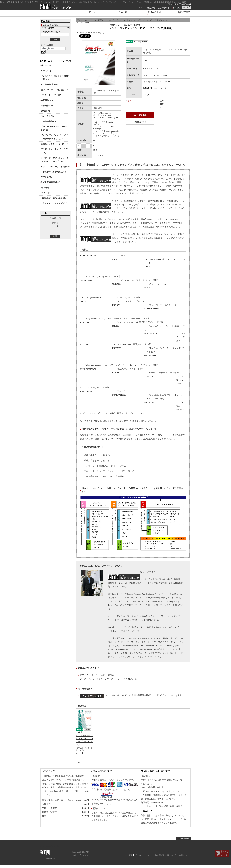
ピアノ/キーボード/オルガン (93, 675)
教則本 (111, 675)
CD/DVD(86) (46, 193)
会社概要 (129, 855)
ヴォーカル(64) (47, 116)
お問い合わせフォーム (151, 792)
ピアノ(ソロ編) (96, 239)
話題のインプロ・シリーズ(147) (55, 144)
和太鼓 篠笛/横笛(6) (49, 85)
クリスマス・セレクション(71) (54, 203)
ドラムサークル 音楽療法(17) (53, 172)
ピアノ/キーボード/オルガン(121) (55, 90)
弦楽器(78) (45, 111)
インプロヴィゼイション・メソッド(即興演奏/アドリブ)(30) (55, 137)
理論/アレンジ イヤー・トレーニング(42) (55, 128)
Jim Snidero (124, 577)
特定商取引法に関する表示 (166, 855)
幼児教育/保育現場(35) (50, 182)
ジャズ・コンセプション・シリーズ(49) (55, 151)
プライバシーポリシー (144, 855)
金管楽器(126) (47, 106)
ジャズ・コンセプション (156, 20)
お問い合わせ (184, 855)
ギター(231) (46, 65)
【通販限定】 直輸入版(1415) (53, 198)
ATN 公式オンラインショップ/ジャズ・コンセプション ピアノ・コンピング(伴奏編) (56, 7)
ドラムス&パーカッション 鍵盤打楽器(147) (55, 78)
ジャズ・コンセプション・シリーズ (130, 20)
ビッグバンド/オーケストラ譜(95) (55, 167)
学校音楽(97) (46, 177)
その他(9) (45, 188)
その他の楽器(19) (48, 121)
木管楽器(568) (47, 100)
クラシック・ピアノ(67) (51, 95)
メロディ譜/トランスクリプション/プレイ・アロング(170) (55, 160)
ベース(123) (46, 71)
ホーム (112, 20)
